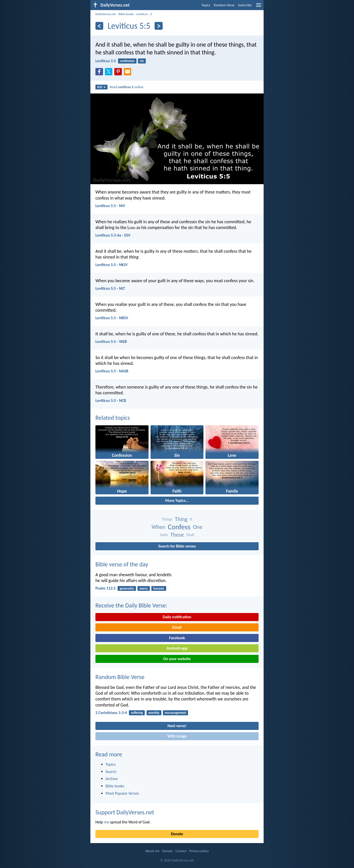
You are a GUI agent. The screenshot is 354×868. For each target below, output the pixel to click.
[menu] (259, 7)
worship (154, 713)
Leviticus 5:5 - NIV (110, 206)
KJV (101, 87)
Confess (179, 527)
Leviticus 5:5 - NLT (110, 288)
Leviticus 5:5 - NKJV (112, 265)
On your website (177, 659)
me (107, 822)
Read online (127, 87)
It (191, 519)
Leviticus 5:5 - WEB (111, 342)
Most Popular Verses (122, 793)
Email (177, 627)
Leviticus (142, 14)
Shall (190, 535)
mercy (144, 588)
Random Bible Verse (120, 677)
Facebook (177, 638)
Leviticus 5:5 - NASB (112, 371)
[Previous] (99, 26)
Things (167, 519)
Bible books (126, 14)
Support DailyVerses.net (125, 812)
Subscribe (245, 5)
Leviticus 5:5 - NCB (111, 400)
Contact (181, 851)
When (158, 527)
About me (152, 851)
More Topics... (177, 501)
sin (142, 61)
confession (127, 61)
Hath (164, 535)
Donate (177, 834)
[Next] (158, 26)
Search (111, 772)
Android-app (177, 648)
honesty (159, 588)
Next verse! (177, 726)
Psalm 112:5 (105, 588)
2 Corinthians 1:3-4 (111, 713)
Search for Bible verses (177, 546)
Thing (181, 519)
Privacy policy (199, 851)
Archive (112, 779)
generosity (127, 588)
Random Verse (224, 5)
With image (177, 736)
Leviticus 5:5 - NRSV (112, 318)
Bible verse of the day (122, 564)
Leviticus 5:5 (106, 61)
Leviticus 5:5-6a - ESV (113, 235)
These (177, 535)
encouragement (176, 713)
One (198, 527)
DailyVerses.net (106, 14)
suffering (137, 713)
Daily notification (177, 617)
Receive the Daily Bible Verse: (131, 605)
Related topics (113, 418)
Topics (206, 5)
